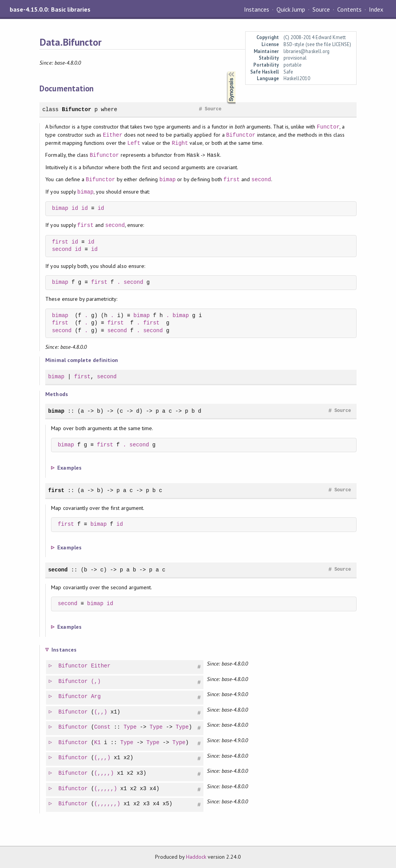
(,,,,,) (106, 789)
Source (321, 9)
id (75, 208)
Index (376, 9)
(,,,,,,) (108, 804)
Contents (349, 9)
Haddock (196, 857)
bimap (167, 179)
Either (113, 135)
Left (134, 143)
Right (180, 143)
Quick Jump (291, 9)
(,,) (101, 712)
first (232, 179)
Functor (328, 127)
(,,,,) (105, 773)
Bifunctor (77, 109)
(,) (96, 682)
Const (103, 727)
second (261, 179)
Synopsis (225, 71)
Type (130, 727)
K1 (98, 743)
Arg (96, 697)
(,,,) (103, 758)
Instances (257, 9)
